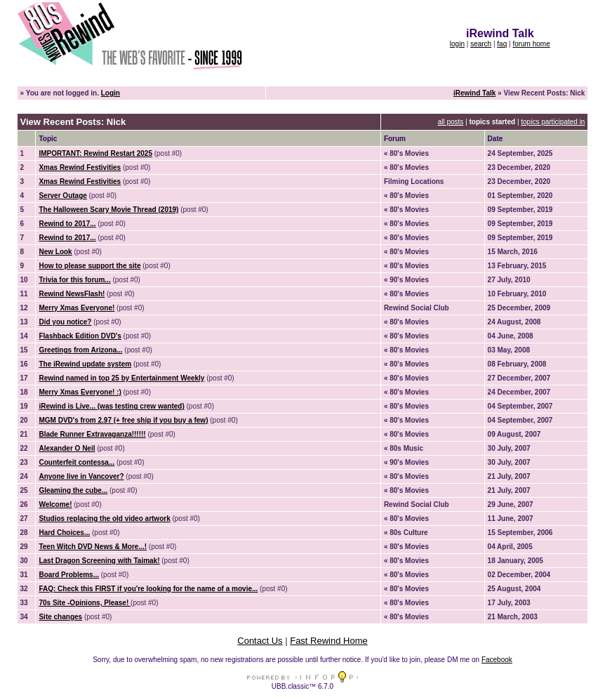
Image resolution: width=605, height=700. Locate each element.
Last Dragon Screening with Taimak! (99, 561)
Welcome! (55, 504)
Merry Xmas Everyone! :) (80, 392)
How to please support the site (89, 266)
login (457, 44)
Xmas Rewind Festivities (80, 167)
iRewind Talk (474, 93)
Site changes (60, 617)
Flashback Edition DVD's (80, 336)
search (481, 44)
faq (502, 44)
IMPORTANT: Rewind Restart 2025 (95, 153)
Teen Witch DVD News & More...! (93, 547)
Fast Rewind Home (329, 641)
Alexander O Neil (67, 448)
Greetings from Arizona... (80, 350)
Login (111, 93)
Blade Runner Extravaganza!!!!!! (92, 434)
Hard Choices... (64, 533)
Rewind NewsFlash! (72, 294)
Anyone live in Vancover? (81, 476)
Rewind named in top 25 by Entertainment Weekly (121, 378)
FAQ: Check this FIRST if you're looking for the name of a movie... (148, 589)
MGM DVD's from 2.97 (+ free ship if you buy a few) (123, 420)
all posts (451, 122)
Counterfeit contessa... (77, 462)
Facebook (497, 660)
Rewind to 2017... (67, 224)
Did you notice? (65, 322)
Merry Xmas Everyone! (77, 308)
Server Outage (62, 196)
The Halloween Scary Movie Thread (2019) (108, 210)
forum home (531, 44)
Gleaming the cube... (73, 490)
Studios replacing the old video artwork (104, 519)
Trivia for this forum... (74, 280)
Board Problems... (69, 575)
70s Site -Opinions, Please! (85, 603)
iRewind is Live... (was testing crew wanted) (111, 406)
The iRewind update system (85, 364)
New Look (55, 252)
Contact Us (260, 641)
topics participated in (553, 122)
